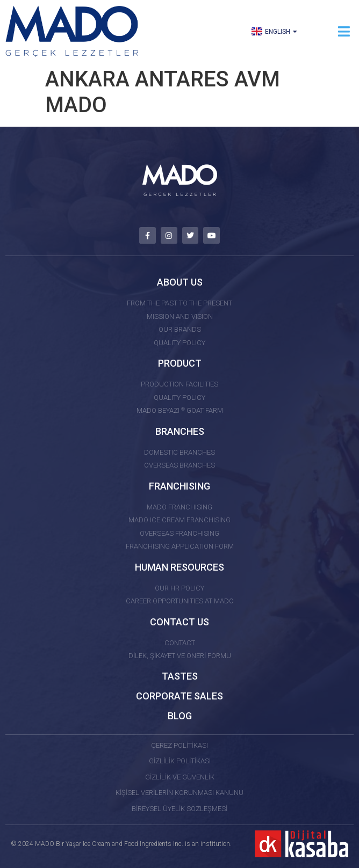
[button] (344, 31)
